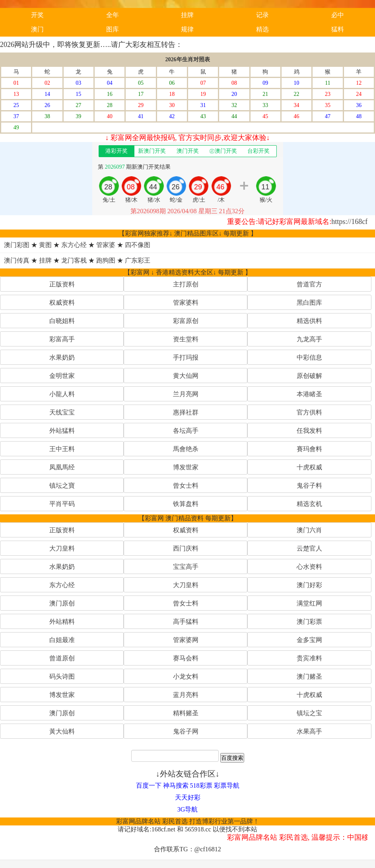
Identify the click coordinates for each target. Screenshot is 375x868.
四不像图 (138, 245)
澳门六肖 (309, 530)
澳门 (37, 29)
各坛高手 (186, 431)
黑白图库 (309, 303)
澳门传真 (17, 260)
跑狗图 (106, 260)
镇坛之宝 (309, 713)
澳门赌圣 (309, 676)
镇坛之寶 (62, 486)
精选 (262, 29)
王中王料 (62, 449)
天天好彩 (188, 797)
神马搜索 (176, 785)
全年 (113, 15)
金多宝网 (309, 640)
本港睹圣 (309, 394)
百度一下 (149, 785)
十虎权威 (309, 467)
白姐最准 (62, 640)
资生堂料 (186, 339)
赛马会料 (186, 658)
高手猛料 (186, 622)
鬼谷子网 (186, 731)
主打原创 (186, 284)
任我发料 (309, 431)
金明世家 (62, 376)
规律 (187, 29)
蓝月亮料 (186, 695)
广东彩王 (138, 260)
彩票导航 (227, 785)
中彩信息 (309, 357)
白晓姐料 (62, 321)
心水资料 (309, 567)
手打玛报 (186, 357)
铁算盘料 (186, 504)
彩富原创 (186, 321)
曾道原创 (62, 658)
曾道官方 (309, 284)
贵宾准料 (309, 658)
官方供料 (309, 412)
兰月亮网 (186, 394)
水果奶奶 (62, 357)
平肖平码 (62, 504)
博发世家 (186, 467)
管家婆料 (186, 303)
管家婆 (106, 245)
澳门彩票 (309, 622)
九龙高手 (309, 339)
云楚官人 (309, 548)
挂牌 (187, 15)
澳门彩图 (17, 245)
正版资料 (62, 284)
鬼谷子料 (309, 486)
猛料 (338, 29)
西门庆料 (186, 548)
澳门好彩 (309, 585)
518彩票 (201, 785)
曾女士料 (186, 486)
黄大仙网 (186, 376)
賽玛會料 (309, 449)
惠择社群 (186, 412)
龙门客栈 (74, 260)
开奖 (37, 15)
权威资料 (62, 303)
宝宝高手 (186, 567)
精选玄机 (309, 504)
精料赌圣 (186, 713)
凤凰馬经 (62, 467)
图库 (113, 29)
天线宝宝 (62, 412)
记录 (262, 15)
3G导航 (188, 809)
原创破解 (309, 376)
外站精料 (62, 622)
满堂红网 (309, 603)
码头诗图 (62, 676)
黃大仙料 (62, 731)
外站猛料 (62, 431)
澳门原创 (62, 603)
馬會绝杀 (186, 449)
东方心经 (74, 245)
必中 (338, 15)
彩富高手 (62, 339)
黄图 (45, 245)
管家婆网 (186, 640)
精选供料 (309, 321)
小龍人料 (62, 394)
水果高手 (309, 731)
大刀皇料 (62, 548)
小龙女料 (186, 676)
